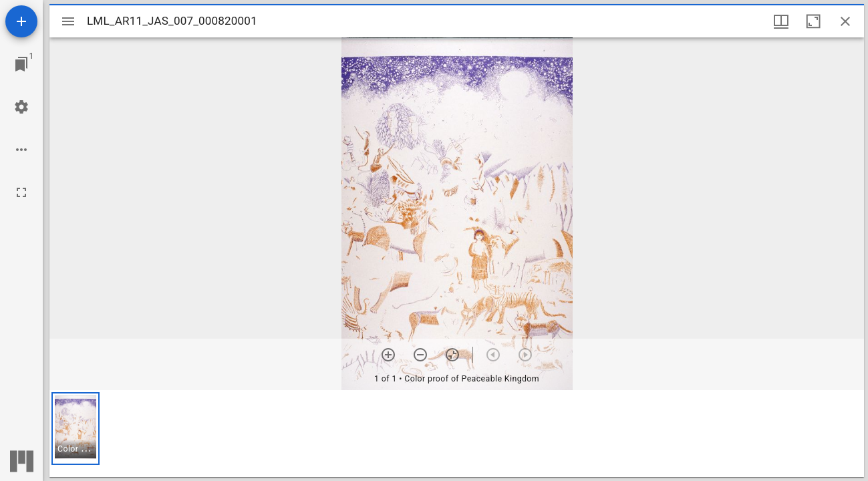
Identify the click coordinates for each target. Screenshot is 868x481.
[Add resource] (21, 21)
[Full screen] (21, 192)
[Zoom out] (420, 355)
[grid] (457, 434)
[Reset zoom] (452, 355)
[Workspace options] (21, 150)
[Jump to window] (21, 64)
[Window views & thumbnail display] (781, 21)
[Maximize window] (813, 21)
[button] (76, 429)
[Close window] (845, 21)
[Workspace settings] (21, 107)
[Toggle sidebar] (68, 21)
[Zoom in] (388, 355)
